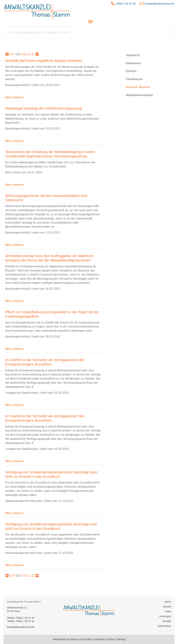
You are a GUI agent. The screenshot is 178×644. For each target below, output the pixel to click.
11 (29, 54)
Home (11, 33)
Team (168, 611)
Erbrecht (131, 71)
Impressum (100, 639)
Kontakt (167, 621)
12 (33, 54)
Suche (111, 639)
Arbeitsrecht (133, 63)
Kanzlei (167, 607)
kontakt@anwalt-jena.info (159, 4)
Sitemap (121, 639)
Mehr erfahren (15, 97)
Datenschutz (164, 626)
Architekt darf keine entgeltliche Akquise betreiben (44, 61)
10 (25, 54)
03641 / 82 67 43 (126, 4)
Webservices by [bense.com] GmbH (72, 639)
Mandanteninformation (30, 33)
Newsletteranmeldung (139, 95)
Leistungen (165, 616)
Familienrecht (134, 79)
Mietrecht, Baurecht (58, 33)
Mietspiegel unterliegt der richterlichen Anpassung (44, 108)
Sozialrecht (133, 55)
